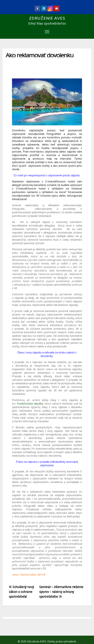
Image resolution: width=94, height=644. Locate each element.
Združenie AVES (47, 19)
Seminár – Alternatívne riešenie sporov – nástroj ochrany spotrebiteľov (61, 592)
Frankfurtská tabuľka (30, 404)
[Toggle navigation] (47, 32)
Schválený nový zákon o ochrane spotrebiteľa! (21, 592)
